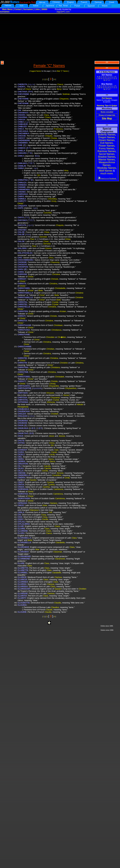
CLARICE (22, 577)
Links (37, 9)
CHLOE (21, 241)
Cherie (28, 89)
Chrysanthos (71, 388)
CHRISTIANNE (24, 347)
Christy (52, 384)
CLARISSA (23, 586)
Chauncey (55, 262)
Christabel (60, 377)
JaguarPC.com (63, 12)
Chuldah (55, 414)
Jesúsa (62, 436)
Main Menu (7, 9)
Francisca (58, 129)
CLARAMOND (24, 556)
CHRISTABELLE (25, 297)
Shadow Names (107, 157)
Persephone (23, 407)
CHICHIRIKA (23, 133)
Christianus (57, 330)
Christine (56, 274)
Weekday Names (107, 168)
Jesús (52, 436)
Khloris (48, 248)
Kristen (63, 311)
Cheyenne (64, 99)
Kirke (45, 505)
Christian (50, 349)
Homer (66, 395)
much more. (107, 173)
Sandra (33, 480)
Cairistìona (58, 489)
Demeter (43, 237)
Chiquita (49, 136)
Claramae (58, 552)
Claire (57, 526)
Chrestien (50, 337)
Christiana (55, 367)
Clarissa (58, 577)
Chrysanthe (54, 386)
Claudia (58, 603)
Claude (49, 610)
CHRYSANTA (24, 386)
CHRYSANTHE (24, 388)
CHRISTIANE (24, 334)
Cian (56, 450)
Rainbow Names (107, 151)
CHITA (21, 208)
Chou (51, 258)
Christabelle (60, 288)
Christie (54, 316)
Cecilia (45, 471)
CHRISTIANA (24, 330)
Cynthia (50, 482)
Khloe (68, 239)
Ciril (50, 512)
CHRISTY (22, 381)
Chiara (48, 117)
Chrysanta (55, 397)
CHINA (21, 168)
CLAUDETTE (24, 603)
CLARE (21, 563)
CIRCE (21, 505)
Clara (46, 115)
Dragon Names (107, 137)
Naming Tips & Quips (107, 106)
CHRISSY (22, 279)
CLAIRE (21, 529)
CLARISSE (23, 593)
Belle (41, 290)
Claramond (60, 559)
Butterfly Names (107, 135)
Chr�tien (62, 337)
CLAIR (21, 526)
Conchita (48, 213)
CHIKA (21, 156)
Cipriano (54, 503)
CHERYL (22, 87)
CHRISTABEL (24, 288)
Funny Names (107, 148)
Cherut (60, 84)
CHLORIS (22, 248)
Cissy (44, 515)
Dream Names (107, 140)
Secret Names (107, 154)
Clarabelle (57, 573)
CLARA (21, 533)
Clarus (49, 533)
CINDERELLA (24, 475)
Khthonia (51, 402)
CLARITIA (22, 596)
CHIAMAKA (23, 113)
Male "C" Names (62, 71)
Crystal (55, 302)
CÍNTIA (21, 485)
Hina (66, 171)
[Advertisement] (60, 37)
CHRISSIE (22, 274)
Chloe (47, 232)
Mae (37, 549)
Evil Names (107, 143)
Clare (29, 566)
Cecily (52, 454)
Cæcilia (47, 466)
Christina (53, 284)
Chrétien (83, 589)
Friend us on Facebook (107, 179)
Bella (57, 295)
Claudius (55, 607)
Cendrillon (57, 475)
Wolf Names (106, 171)
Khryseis (50, 393)
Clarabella (60, 542)
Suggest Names (36, 71)
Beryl (59, 89)
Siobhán (66, 94)
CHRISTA (22, 284)
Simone (60, 473)
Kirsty (54, 201)
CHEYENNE (23, 103)
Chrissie (55, 279)
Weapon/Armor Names (107, 164)
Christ (20, 203)
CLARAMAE (23, 547)
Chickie (54, 138)
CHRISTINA (23, 367)
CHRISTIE (22, 358)
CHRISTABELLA (25, 293)
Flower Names (107, 146)
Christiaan (58, 325)
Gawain (58, 589)
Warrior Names (107, 160)
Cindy (67, 478)
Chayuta (60, 225)
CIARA (21, 452)
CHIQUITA (22, 206)
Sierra (51, 459)
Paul (32, 239)
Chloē (46, 241)
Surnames (28, 9)
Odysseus (34, 510)
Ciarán (54, 452)
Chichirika (52, 199)
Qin (39, 175)
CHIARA (21, 115)
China (52, 443)
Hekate (80, 404)
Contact (18, 9)
